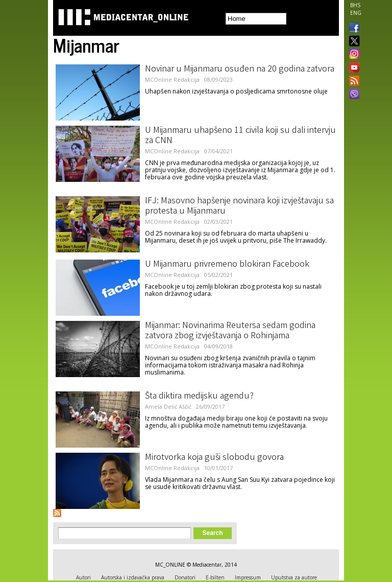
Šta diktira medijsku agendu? (199, 397)
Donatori (185, 577)
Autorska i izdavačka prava (133, 577)
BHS (355, 5)
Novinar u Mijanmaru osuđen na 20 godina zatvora (240, 69)
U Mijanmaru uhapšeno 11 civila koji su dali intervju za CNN (240, 136)
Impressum (248, 577)
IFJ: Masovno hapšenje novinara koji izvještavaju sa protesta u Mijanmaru (239, 206)
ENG (356, 13)
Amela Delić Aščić (168, 406)
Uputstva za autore (294, 577)
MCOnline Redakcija (172, 79)
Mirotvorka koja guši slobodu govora (214, 458)
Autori (83, 577)
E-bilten (215, 577)
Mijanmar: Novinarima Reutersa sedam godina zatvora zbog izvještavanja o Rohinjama (230, 331)
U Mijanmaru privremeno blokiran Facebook (227, 265)
